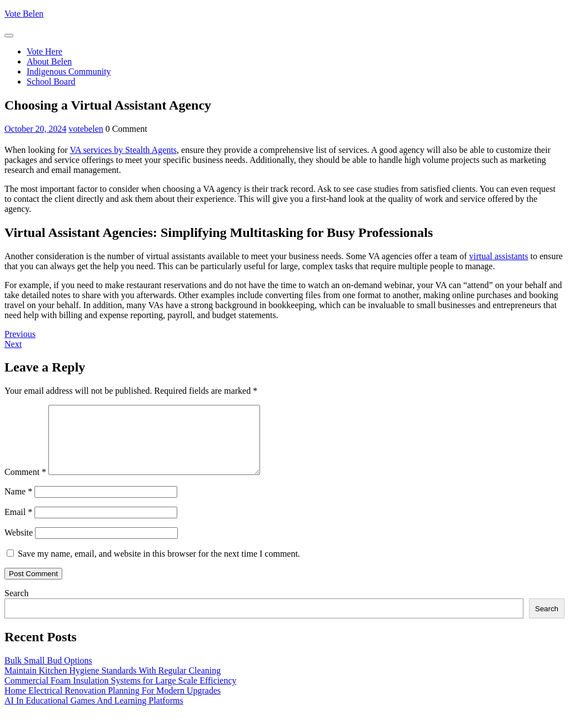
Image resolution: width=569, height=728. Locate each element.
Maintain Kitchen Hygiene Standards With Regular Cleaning (113, 684)
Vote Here (44, 51)
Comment (25, 485)
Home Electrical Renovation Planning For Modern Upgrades (113, 704)
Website (19, 546)
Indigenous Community (69, 71)
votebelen (86, 129)
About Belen (49, 61)
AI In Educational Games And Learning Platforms (94, 714)
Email (18, 525)
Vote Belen (24, 14)
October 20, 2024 (36, 129)
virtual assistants (498, 256)
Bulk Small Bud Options (48, 674)
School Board (51, 81)
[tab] (9, 36)
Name (18, 505)
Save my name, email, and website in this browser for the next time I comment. (159, 567)
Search (17, 606)
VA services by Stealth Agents (123, 150)
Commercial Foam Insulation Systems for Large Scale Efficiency (121, 694)
